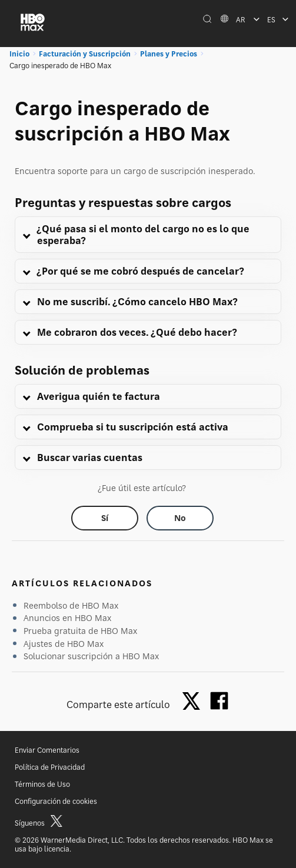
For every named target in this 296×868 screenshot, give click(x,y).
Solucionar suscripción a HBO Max (91, 656)
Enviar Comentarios (47, 750)
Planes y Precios (169, 54)
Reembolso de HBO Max (71, 605)
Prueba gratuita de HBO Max (80, 631)
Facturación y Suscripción (85, 54)
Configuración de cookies (56, 801)
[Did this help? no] (180, 518)
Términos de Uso (42, 784)
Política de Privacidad (50, 767)
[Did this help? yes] (105, 518)
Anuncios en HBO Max (67, 618)
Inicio (19, 54)
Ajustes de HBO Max (64, 644)
